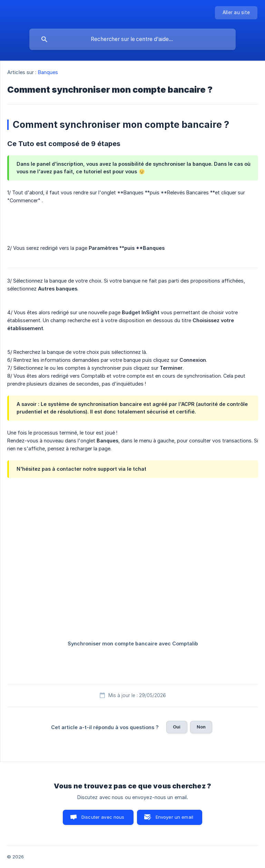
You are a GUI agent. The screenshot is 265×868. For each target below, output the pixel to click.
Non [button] (201, 727)
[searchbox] (132, 39)
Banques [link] (48, 72)
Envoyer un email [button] (174, 817)
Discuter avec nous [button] (103, 817)
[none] (236, 13)
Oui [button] (177, 727)
